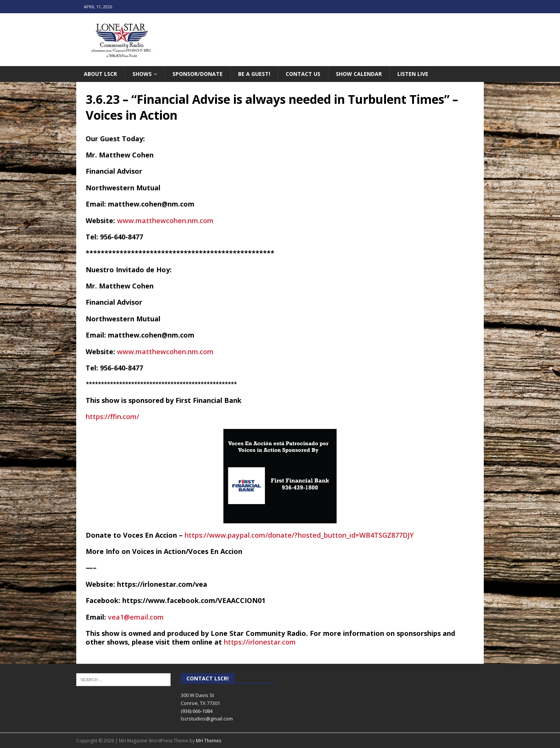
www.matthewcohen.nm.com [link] (165, 221)
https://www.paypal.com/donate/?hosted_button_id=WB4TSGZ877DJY (299, 535)
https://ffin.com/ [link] (112, 416)
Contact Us (303, 74)
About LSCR (100, 74)
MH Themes (208, 741)
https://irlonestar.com (260, 642)
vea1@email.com (136, 617)
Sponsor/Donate (198, 74)
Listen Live (413, 74)
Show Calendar (359, 74)
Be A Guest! (254, 74)
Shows (142, 74)
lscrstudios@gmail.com (207, 719)
